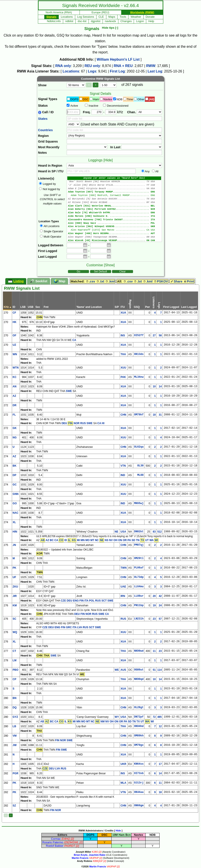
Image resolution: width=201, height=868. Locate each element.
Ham (96, 99)
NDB (119, 99)
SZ (14, 806)
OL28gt (139, 707)
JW (15, 745)
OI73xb (139, 773)
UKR (123, 764)
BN (15, 698)
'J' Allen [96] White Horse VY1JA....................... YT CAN (114, 186)
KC (15, 377)
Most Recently (49, 147)
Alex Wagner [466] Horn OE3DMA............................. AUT (114, 238)
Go (78, 272)
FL (14, 415)
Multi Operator (52, 237)
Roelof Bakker (55, 846)
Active (74, 106)
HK (15, 322)
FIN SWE (61, 750)
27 (154, 335)
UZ (14, 345)
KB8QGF (98, 861)
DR (15, 405)
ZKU (15, 587)
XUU (123, 368)
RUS (123, 619)
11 (154, 651)
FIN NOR (56, 810)
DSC (86, 99)
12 (160, 726)
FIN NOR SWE (64, 740)
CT (14, 651)
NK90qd (139, 679)
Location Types (49, 221)
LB (14, 726)
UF (14, 577)
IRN (123, 596)
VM (15, 736)
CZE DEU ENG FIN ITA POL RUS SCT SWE (87, 601)
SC (15, 619)
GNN (16, 494)
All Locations (52, 226)
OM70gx (139, 745)
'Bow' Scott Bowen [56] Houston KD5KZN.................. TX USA (114, 182)
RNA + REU (123, 66)
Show (42, 85)
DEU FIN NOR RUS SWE (89, 614)
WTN (16, 368)
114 (160, 670)
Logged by (49, 184)
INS (123, 335)
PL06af (139, 568)
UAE (123, 587)
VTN (123, 466)
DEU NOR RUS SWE (77, 423)
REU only (92, 66)
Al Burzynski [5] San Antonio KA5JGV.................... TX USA (114, 201)
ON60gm (139, 806)
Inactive (93, 106)
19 (154, 605)
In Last (115, 147)
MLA (123, 783)
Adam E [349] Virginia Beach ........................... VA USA (114, 190)
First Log (117, 71)
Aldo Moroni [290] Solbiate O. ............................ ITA (114, 219)
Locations (71, 71)
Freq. (87, 112)
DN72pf (139, 717)
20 (154, 596)
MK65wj (139, 503)
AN (15, 386)
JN (14, 545)
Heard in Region (50, 166)
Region (44, 136)
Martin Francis (80, 858)
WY (117, 717)
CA (74, 340)
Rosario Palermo (53, 842)
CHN (123, 415)
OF (15, 335)
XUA (123, 313)
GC (15, 485)
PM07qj (139, 545)
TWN (124, 568)
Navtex (108, 99)
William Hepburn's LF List (118, 59)
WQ (15, 632)
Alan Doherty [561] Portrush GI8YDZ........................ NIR (114, 212)
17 (160, 764)
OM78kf (139, 415)
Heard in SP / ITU (51, 171)
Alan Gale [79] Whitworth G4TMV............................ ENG (114, 216)
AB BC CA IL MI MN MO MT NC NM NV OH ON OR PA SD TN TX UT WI (97, 722)
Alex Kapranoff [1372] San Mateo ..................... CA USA (114, 234)
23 (154, 619)
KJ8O (95, 852)
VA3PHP (94, 858)
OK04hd (139, 726)
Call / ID (46, 112)
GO (15, 503)
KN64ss (139, 764)
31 (160, 415)
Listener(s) (46, 178)
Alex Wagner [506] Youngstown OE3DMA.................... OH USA (114, 242)
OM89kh (139, 736)
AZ (14, 396)
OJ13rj (139, 783)
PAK (123, 377)
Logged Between (51, 245)
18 (154, 415)
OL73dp (139, 577)
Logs (92, 71)
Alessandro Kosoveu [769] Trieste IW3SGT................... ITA (114, 223)
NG (15, 438)
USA (123, 532)
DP (15, 475)
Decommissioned (118, 106)
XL (14, 522)
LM (15, 660)
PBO (16, 670)
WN (15, 354)
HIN (15, 532)
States (43, 119)
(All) (152, 99)
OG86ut (139, 670)
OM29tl (139, 558)
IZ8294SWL (71, 842)
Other (141, 99)
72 (154, 717)
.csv (90, 281)
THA (123, 354)
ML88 (140, 475)
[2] (72, 839)
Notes (43, 153)
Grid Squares (48, 141)
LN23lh (139, 619)
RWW (151, 66)
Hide (118, 831)
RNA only (63, 66)
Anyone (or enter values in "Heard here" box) (114, 178)
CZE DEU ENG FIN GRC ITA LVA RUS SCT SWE (72, 627)
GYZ (15, 717)
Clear (123, 272)
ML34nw (139, 377)
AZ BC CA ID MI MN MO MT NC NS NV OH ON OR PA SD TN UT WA (99, 540)
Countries (45, 130)
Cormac (56, 839)
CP (15, 679)
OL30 (140, 466)
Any (147, 171)
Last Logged (48, 257)
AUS (123, 670)
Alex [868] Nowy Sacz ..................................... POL (114, 227)
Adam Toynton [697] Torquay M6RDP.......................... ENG (114, 193)
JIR (15, 596)
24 (160, 605)
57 (160, 619)
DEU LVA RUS (54, 769)
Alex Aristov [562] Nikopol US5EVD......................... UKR (114, 230)
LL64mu (139, 587)
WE (117, 670)
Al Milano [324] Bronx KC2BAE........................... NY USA (114, 204)
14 (160, 386)
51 (154, 670)
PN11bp (139, 605)
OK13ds (139, 354)
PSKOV (161, 281)
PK (15, 568)
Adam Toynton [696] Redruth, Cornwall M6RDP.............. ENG (114, 197)
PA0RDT (70, 846)
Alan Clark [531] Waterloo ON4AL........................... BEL (114, 208)
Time (130, 99)
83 (154, 532)
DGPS (74, 99)
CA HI (101, 423)
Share (176, 281)
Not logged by (51, 189)
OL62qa (139, 447)
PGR (16, 773)
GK (15, 428)
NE (117, 532)
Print (189, 281)
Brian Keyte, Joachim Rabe (90, 855)
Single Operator (53, 231)
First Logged (48, 251)
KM (15, 605)
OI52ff (139, 335)
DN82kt (139, 532)
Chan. (132, 112)
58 (160, 335)
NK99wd (139, 651)
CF (14, 313)
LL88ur (139, 596)
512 (160, 532)
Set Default (100, 272)
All (157, 171)
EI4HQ (66, 839)
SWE (69, 391)
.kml (110, 281)
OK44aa (139, 792)
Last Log (155, 71)
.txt (100, 281)
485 (160, 717)
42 (160, 596)
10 (154, 386)
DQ (15, 707)
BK (15, 466)
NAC (16, 513)
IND (123, 475)
